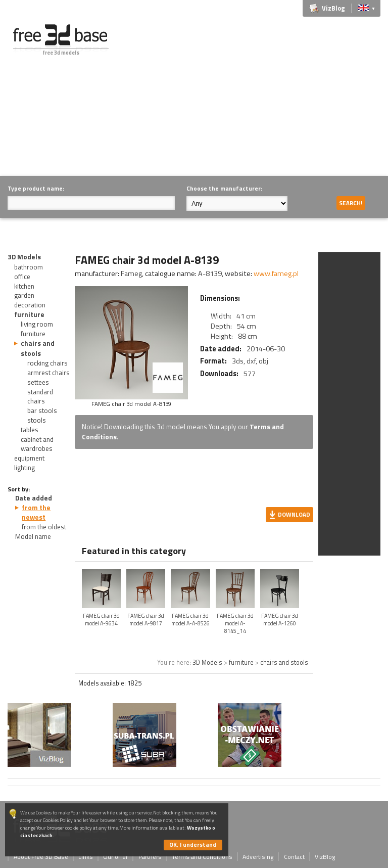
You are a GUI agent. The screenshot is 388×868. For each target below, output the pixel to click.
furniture (29, 314)
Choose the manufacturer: (224, 188)
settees (38, 382)
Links (86, 857)
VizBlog (333, 8)
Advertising (258, 857)
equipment (29, 458)
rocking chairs (47, 363)
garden (24, 295)
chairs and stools (38, 348)
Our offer (115, 857)
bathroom (29, 267)
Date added (34, 498)
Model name (33, 536)
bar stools (42, 410)
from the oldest (44, 527)
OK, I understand (193, 844)
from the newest (36, 512)
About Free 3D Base (41, 857)
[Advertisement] (257, 95)
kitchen (24, 286)
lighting (25, 468)
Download (294, 514)
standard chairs (40, 397)
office (22, 277)
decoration (30, 305)
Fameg (131, 273)
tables (30, 430)
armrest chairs (48, 373)
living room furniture (37, 329)
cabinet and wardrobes (37, 444)
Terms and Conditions (202, 857)
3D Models (24, 257)
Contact (294, 857)
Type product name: (36, 188)
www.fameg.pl (276, 273)
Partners (150, 857)
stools (37, 420)
